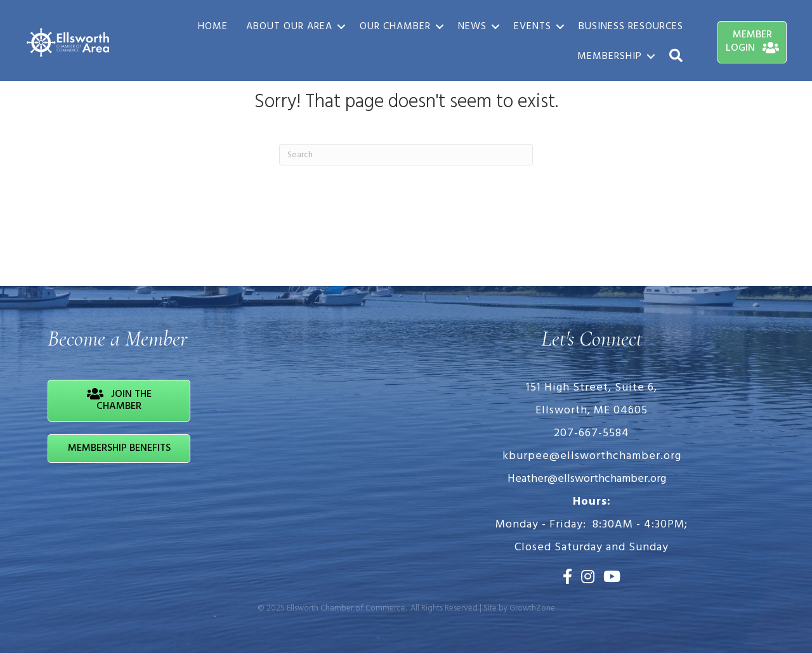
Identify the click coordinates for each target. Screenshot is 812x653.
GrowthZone (532, 608)
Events (533, 27)
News (472, 27)
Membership (610, 56)
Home (213, 27)
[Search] (406, 155)
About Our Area (289, 27)
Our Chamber (395, 27)
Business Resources (631, 27)
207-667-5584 (592, 433)
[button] (676, 56)
